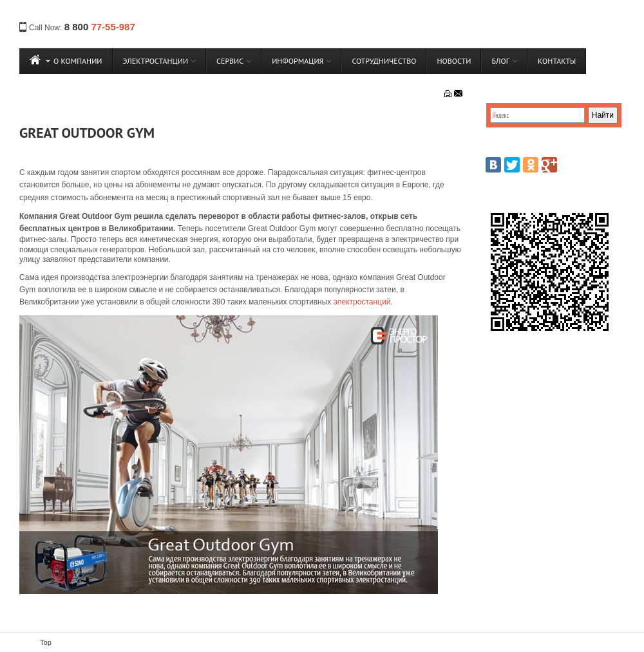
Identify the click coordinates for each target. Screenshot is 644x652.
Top (46, 642)
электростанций (362, 302)
